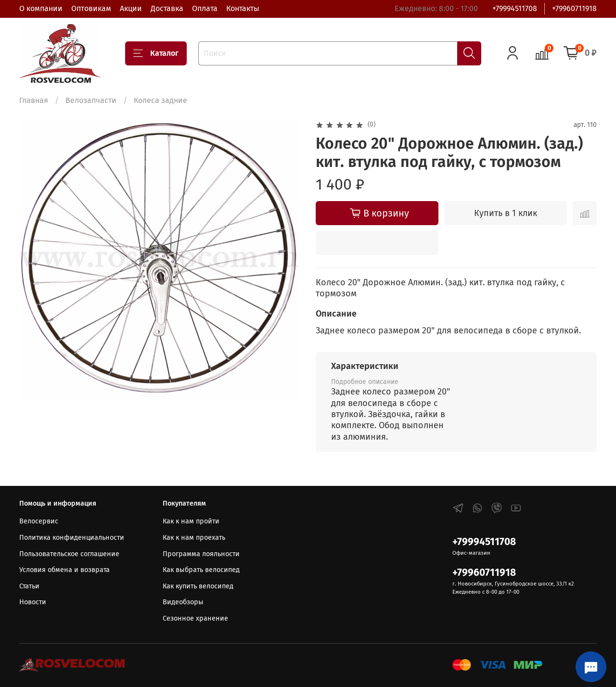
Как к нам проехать (194, 538)
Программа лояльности (201, 554)
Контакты (243, 8)
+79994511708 (515, 8)
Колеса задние (160, 100)
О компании (41, 8)
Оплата (205, 8)
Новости (33, 602)
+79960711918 (574, 8)
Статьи (29, 586)
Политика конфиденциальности (72, 538)
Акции (131, 8)
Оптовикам (91, 8)
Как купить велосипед (198, 586)
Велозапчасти (91, 100)
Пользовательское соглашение (69, 554)
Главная (34, 100)
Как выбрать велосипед (201, 570)
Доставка (167, 8)
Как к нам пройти (191, 521)
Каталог (156, 53)
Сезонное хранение (195, 618)
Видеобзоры (183, 602)
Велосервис (39, 521)
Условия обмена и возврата (64, 570)
